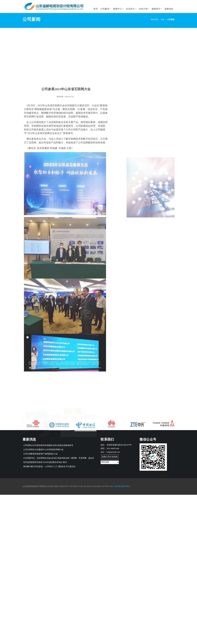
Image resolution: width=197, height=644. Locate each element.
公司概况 (105, 9)
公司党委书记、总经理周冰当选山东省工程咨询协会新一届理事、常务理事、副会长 (59, 458)
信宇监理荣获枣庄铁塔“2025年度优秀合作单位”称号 (45, 462)
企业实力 (130, 9)
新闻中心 (118, 9)
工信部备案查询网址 (122, 486)
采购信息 (169, 9)
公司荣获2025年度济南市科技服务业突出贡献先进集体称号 (48, 445)
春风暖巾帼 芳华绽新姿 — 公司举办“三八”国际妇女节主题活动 (49, 467)
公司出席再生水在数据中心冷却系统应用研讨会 (43, 450)
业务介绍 (143, 9)
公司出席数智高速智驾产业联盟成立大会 (40, 454)
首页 (96, 9)
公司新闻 (171, 20)
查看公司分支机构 (110, 457)
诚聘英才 (156, 9)
